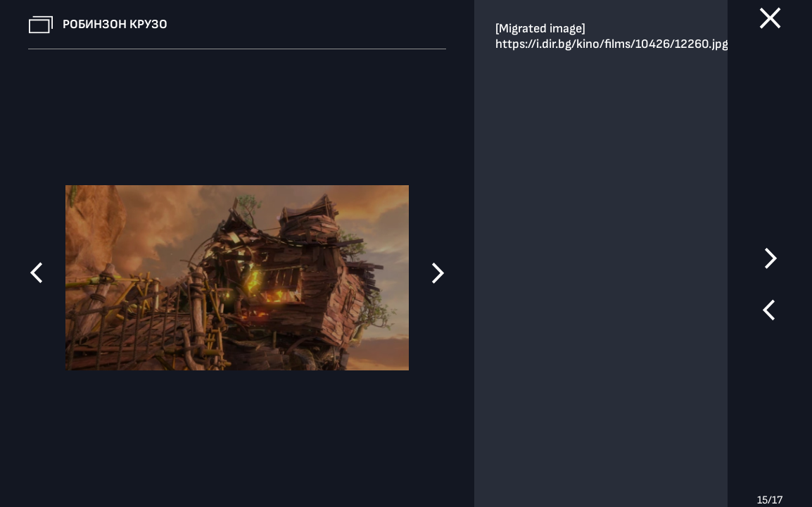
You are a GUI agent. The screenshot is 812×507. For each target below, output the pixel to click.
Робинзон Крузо (115, 24)
